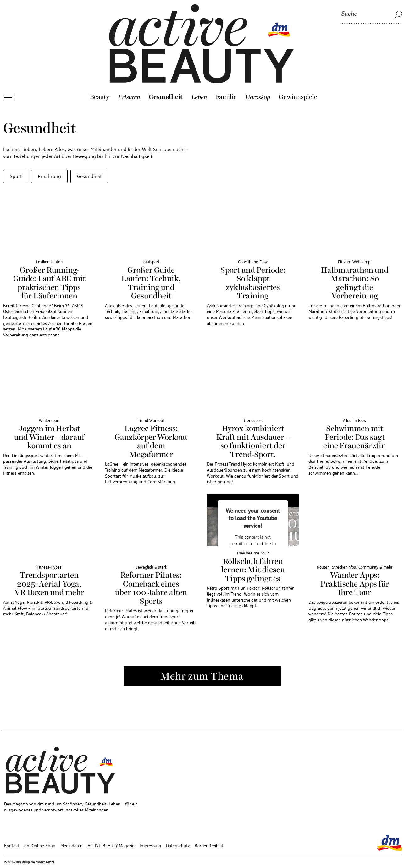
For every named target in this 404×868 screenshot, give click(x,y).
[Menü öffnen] (9, 84)
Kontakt (12, 833)
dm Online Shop (40, 833)
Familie (226, 84)
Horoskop (258, 84)
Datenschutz (178, 833)
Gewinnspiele (298, 84)
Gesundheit (166, 84)
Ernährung (49, 164)
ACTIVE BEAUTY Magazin (111, 833)
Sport (16, 164)
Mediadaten (72, 833)
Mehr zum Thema (202, 663)
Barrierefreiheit (209, 833)
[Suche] (371, 14)
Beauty (100, 84)
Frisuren (129, 84)
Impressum (150, 833)
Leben (199, 84)
